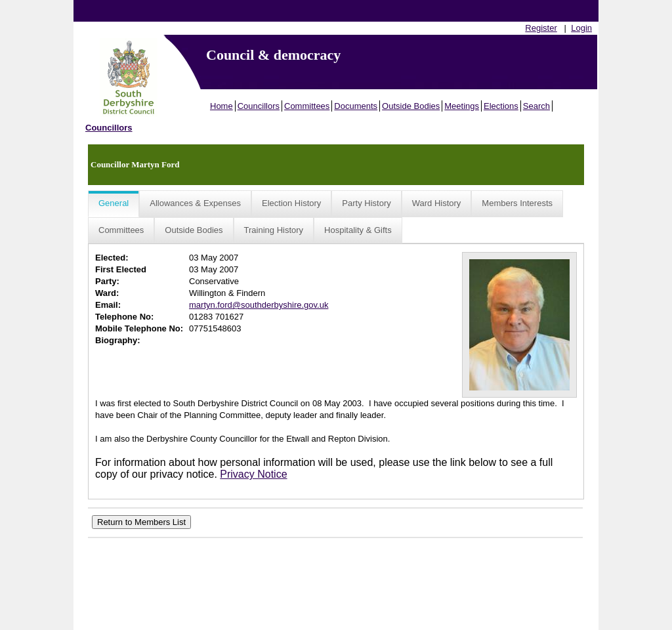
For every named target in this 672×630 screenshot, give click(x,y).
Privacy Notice (253, 474)
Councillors (259, 106)
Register (541, 28)
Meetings (462, 106)
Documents (356, 106)
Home (221, 106)
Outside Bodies (411, 106)
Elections (501, 106)
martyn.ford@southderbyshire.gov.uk (259, 305)
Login (581, 28)
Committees (307, 106)
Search (536, 106)
